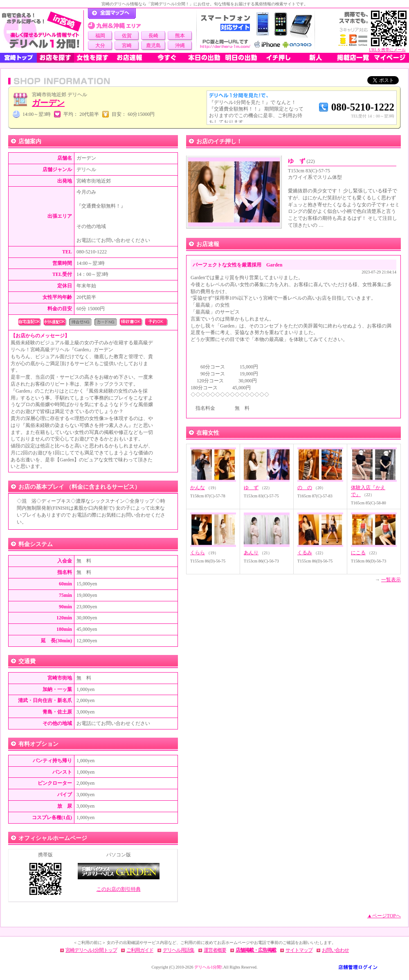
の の (305, 488)
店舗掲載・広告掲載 (256, 950)
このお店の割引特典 (119, 889)
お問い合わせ (335, 950)
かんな (198, 488)
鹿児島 (153, 45)
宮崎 (127, 45)
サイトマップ (299, 950)
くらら (198, 553)
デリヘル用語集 (179, 950)
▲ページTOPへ (384, 916)
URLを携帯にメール (387, 50)
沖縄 (180, 45)
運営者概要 (215, 950)
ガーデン (48, 103)
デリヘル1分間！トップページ (112, 14)
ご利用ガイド (140, 950)
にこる (358, 553)
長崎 (153, 36)
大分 (100, 45)
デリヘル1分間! (208, 967)
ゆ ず (301, 161)
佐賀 (127, 36)
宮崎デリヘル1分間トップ (91, 950)
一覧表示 (391, 580)
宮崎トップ (18, 58)
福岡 (100, 36)
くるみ (305, 553)
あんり (251, 553)
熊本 (180, 36)
